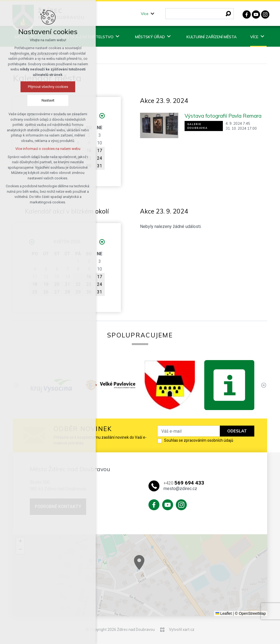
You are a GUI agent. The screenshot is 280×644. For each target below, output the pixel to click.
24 (100, 158)
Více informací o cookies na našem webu (45, 149)
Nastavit (45, 100)
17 (100, 151)
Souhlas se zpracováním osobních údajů (199, 440)
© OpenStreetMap (250, 613)
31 (100, 166)
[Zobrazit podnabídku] (153, 14)
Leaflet (224, 613)
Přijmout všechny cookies (45, 87)
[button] (159, 569)
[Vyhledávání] (228, 14)
